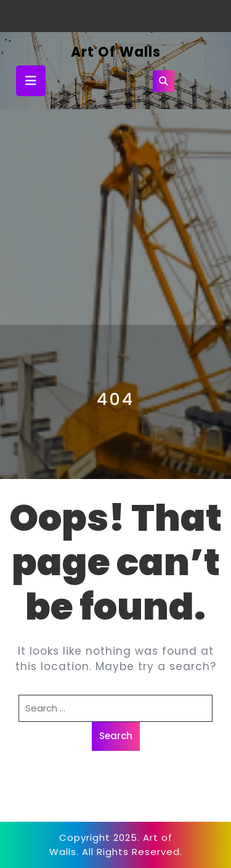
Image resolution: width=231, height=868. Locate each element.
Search (116, 736)
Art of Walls (116, 52)
